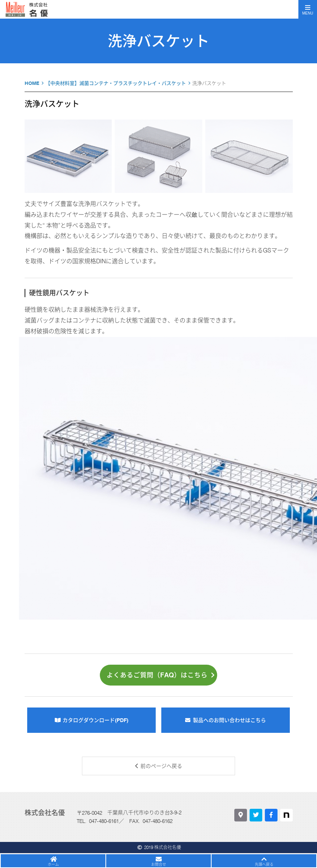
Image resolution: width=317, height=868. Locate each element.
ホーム (53, 864)
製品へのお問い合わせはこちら (229, 720)
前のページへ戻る (161, 766)
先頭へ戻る (264, 864)
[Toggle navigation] (308, 9)
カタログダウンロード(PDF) (96, 720)
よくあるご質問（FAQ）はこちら (161, 675)
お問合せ (159, 864)
